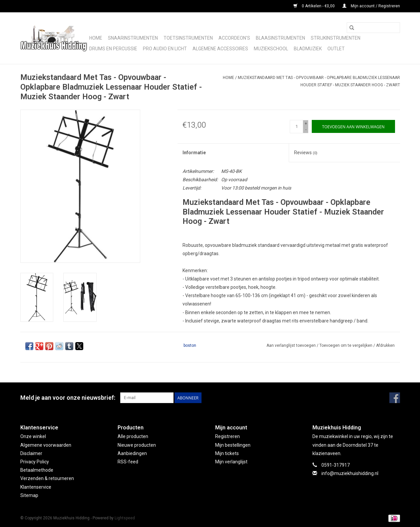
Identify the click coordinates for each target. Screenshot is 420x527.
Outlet (336, 49)
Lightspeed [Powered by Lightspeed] (125, 518)
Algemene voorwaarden (46, 445)
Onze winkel (33, 436)
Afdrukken (385, 345)
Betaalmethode (37, 470)
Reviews (306, 153)
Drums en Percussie (113, 49)
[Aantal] (296, 127)
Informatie (194, 153)
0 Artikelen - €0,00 (315, 6)
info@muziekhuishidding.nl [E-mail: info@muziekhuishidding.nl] (350, 473)
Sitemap (29, 495)
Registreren (227, 436)
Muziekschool (271, 49)
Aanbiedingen (132, 453)
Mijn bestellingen (233, 445)
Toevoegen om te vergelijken (346, 345)
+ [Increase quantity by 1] (306, 124)
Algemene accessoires (220, 49)
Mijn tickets (227, 453)
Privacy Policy (35, 462)
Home (96, 38)
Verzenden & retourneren (47, 478)
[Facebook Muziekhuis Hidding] (395, 398)
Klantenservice (36, 487)
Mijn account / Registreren (371, 6)
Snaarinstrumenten (133, 38)
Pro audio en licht (165, 49)
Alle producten (133, 436)
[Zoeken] (373, 28)
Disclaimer (31, 453)
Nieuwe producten (137, 445)
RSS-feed (128, 462)
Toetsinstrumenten (188, 38)
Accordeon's (234, 38)
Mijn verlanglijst (231, 462)
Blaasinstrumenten (280, 38)
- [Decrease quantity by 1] (306, 130)
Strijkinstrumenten (336, 38)
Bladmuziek (308, 49)
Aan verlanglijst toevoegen (292, 345)
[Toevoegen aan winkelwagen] (353, 126)
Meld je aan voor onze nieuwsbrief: (68, 398)
